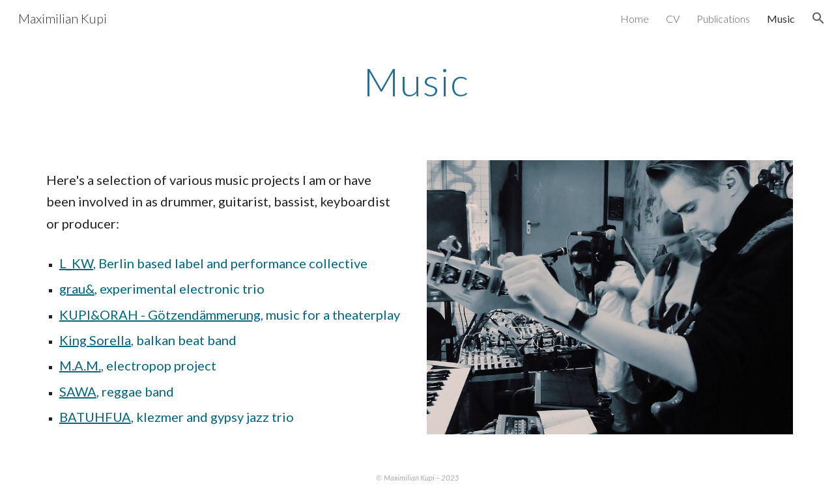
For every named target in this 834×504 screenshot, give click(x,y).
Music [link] (781, 19)
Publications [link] (723, 19)
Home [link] (635, 19)
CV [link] (673, 19)
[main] (417, 81)
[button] (818, 18)
